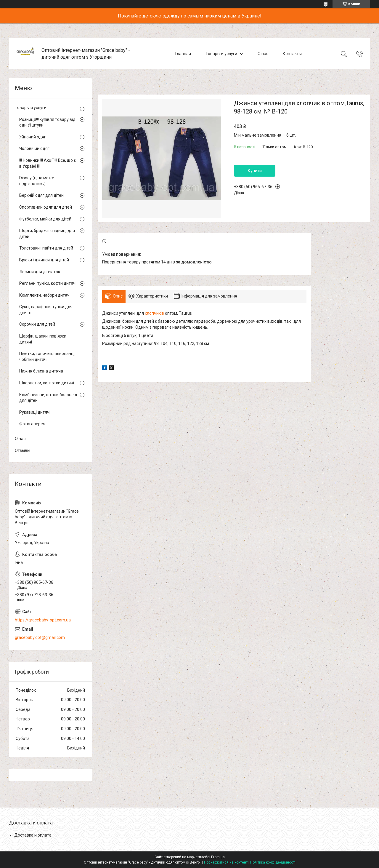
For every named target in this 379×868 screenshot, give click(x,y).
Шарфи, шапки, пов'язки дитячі (43, 339)
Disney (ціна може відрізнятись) (37, 181)
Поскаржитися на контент (226, 862)
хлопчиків (154, 313)
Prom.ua (218, 857)
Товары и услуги (221, 54)
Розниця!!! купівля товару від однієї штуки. (47, 122)
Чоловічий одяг (34, 148)
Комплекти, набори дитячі (45, 295)
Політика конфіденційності (273, 862)
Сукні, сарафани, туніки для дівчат (46, 310)
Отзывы (23, 450)
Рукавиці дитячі (35, 412)
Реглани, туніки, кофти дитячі (48, 283)
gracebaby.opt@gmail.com (40, 637)
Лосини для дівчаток (40, 272)
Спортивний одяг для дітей (46, 207)
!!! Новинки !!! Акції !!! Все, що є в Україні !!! (48, 163)
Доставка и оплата (33, 835)
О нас (263, 54)
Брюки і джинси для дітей (44, 260)
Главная (183, 54)
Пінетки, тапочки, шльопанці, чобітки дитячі (47, 357)
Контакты (292, 54)
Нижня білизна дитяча (41, 371)
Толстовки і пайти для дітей (46, 248)
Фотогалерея (32, 424)
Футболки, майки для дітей (45, 219)
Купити (255, 171)
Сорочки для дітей (37, 324)
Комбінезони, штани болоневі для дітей (48, 398)
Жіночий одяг (33, 137)
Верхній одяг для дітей (41, 195)
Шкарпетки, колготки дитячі (47, 383)
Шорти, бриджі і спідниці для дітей (47, 234)
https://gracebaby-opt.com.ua (43, 620)
